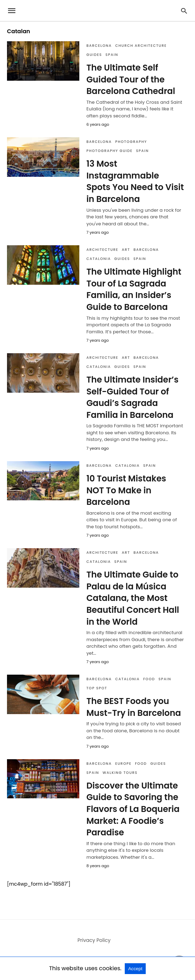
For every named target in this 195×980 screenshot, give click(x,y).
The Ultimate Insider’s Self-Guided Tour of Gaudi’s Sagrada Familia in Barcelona (132, 397)
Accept (135, 969)
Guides (94, 55)
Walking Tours (120, 773)
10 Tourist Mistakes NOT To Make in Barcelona (126, 490)
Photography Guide (109, 151)
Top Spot (97, 688)
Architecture (102, 250)
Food (149, 679)
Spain (112, 55)
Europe (124, 764)
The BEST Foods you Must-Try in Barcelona (134, 707)
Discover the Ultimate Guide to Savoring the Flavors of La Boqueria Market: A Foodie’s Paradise (133, 809)
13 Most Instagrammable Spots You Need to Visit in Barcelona (135, 181)
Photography (131, 142)
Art (126, 250)
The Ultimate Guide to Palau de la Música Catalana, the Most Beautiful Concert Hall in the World (133, 598)
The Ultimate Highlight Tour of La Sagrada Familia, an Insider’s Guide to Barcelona (134, 289)
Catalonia (99, 259)
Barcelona (99, 46)
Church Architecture (141, 46)
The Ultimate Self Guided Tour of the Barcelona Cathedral (131, 79)
